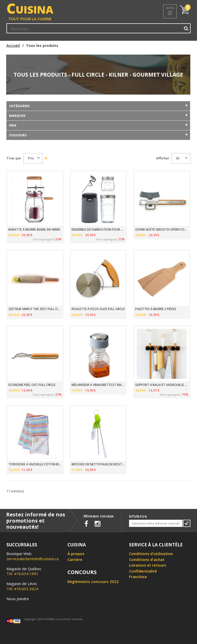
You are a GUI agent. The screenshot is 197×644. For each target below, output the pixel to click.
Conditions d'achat (147, 559)
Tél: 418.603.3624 (22, 586)
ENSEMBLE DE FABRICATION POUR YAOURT (98, 230)
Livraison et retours (148, 565)
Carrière (75, 559)
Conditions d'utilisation (151, 554)
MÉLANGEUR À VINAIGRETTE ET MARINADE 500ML (98, 385)
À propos (76, 554)
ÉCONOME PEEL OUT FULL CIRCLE (32, 385)
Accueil (13, 45)
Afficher (163, 158)
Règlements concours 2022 (93, 581)
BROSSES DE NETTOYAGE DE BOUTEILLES (98, 464)
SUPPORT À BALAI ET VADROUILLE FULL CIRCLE (162, 385)
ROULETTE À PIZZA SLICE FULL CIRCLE (98, 309)
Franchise (138, 577)
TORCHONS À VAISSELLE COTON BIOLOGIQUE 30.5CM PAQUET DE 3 (35, 464)
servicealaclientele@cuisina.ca (32, 559)
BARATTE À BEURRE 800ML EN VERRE (34, 230)
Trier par (14, 158)
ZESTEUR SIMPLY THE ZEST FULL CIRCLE (35, 309)
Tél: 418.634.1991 (24, 571)
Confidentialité (143, 571)
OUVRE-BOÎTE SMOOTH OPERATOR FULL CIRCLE (162, 230)
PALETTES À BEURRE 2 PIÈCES (156, 309)
